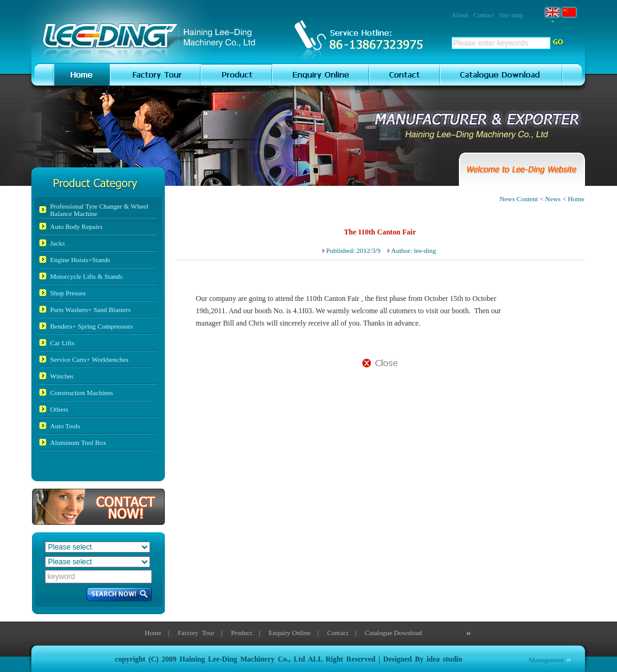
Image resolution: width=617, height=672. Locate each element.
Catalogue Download (393, 633)
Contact (484, 15)
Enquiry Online (290, 633)
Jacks (58, 243)
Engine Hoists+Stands (81, 260)
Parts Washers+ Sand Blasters (91, 310)
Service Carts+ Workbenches (90, 359)
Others (59, 409)
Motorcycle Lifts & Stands (87, 276)
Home (153, 633)
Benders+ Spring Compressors (92, 326)
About (460, 15)
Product (241, 633)
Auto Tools (66, 426)
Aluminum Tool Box (78, 442)
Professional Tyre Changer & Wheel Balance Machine (100, 210)
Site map (511, 15)
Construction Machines (82, 393)
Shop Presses (68, 293)
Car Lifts (62, 343)
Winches (62, 376)
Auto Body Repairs (77, 226)
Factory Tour (196, 633)
